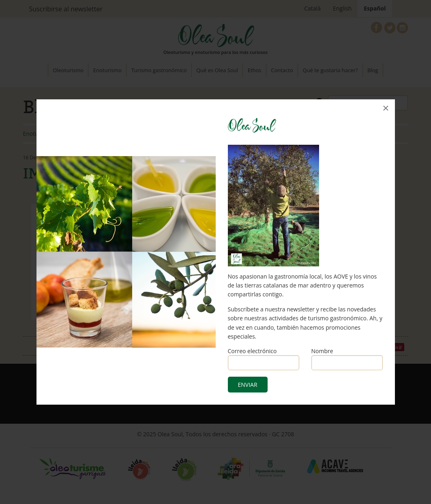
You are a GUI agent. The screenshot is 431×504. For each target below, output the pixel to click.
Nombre (322, 351)
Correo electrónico (252, 351)
